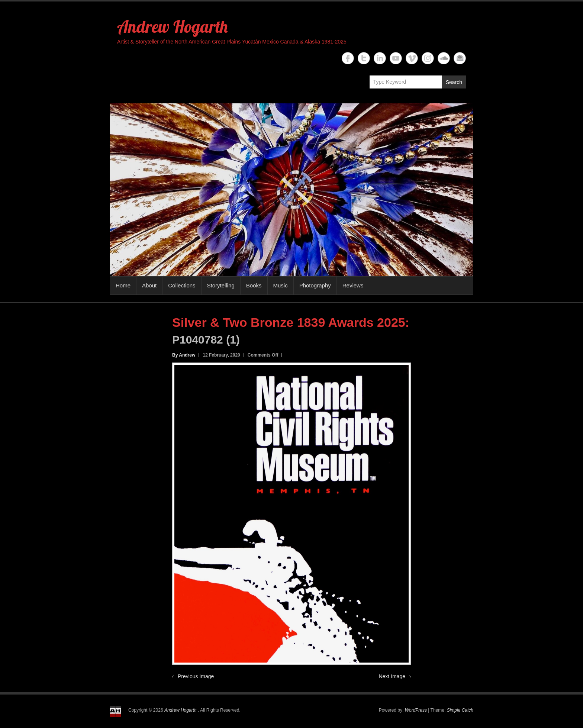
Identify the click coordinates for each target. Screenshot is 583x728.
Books (254, 285)
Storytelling (221, 285)
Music (281, 285)
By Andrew (184, 355)
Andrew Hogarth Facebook (348, 58)
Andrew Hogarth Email (460, 58)
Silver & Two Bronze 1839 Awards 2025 (289, 322)
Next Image (392, 676)
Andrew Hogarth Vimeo (412, 58)
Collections (182, 285)
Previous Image (196, 676)
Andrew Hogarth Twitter (364, 58)
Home (123, 285)
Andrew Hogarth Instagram (428, 58)
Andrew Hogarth (172, 26)
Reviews (353, 285)
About (149, 285)
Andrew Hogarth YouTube (396, 58)
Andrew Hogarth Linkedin (380, 58)
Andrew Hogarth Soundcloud (444, 58)
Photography (315, 285)
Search (454, 82)
